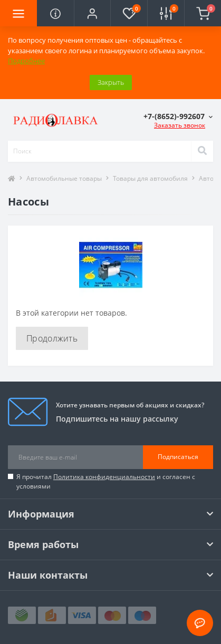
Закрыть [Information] (111, 82)
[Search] (202, 151)
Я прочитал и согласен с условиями (106, 481)
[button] (92, 13)
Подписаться (178, 457)
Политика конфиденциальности (104, 477)
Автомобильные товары (64, 178)
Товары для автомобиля (150, 178)
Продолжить (52, 338)
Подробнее (26, 61)
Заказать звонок (180, 125)
